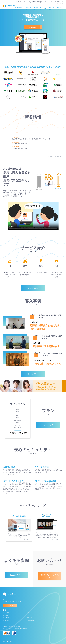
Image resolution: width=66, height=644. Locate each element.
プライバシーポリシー (8, 629)
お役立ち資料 (31, 620)
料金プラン (30, 613)
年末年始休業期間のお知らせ (21, 144)
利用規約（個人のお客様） (29, 627)
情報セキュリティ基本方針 (21, 629)
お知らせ (29, 618)
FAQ (28, 615)
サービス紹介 (7, 613)
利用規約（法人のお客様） (15, 627)
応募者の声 (6, 618)
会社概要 (5, 627)
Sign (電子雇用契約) (36, 2)
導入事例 (6, 615)
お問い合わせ (7, 620)
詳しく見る (27, 539)
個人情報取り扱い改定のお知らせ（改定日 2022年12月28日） (32, 139)
